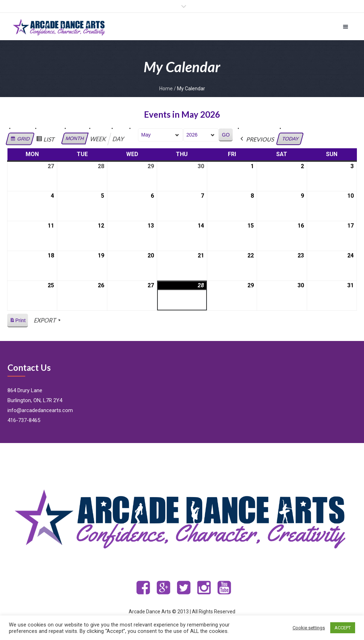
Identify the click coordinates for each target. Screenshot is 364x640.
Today (291, 139)
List (46, 140)
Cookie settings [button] (309, 628)
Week (98, 139)
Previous (257, 139)
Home (166, 89)
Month (75, 138)
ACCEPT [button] (343, 628)
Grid (20, 140)
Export (47, 320)
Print (17, 322)
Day (119, 139)
